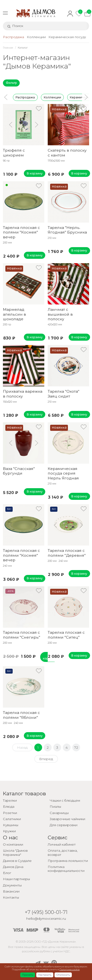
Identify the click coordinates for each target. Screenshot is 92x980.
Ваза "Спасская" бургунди (19, 471)
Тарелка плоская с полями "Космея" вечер (21, 232)
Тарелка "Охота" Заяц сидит (64, 394)
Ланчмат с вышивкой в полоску (60, 314)
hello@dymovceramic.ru (46, 919)
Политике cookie (69, 969)
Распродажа (25, 97)
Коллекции (52, 97)
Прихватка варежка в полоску (23, 394)
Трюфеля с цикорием (14, 153)
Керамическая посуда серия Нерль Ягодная (63, 473)
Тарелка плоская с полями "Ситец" (66, 635)
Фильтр (11, 83)
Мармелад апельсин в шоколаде (14, 314)
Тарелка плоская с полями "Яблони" (21, 715)
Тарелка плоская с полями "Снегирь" (22, 635)
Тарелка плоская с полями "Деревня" (67, 553)
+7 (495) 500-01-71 (46, 912)
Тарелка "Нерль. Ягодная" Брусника (67, 230)
